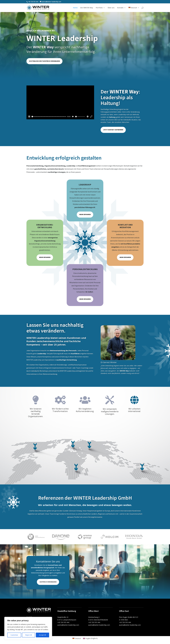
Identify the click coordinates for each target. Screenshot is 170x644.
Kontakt (120, 8)
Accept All (42, 635)
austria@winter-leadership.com (68, 625)
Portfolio (99, 8)
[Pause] (29, 116)
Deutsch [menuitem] (78, 638)
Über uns (111, 8)
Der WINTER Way (87, 8)
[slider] (49, 117)
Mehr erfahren (85, 214)
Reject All (29, 635)
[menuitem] (134, 9)
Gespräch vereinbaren (48, 582)
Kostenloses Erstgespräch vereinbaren (44, 61)
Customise (14, 635)
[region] (28, 628)
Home (75, 8)
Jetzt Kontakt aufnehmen (113, 130)
